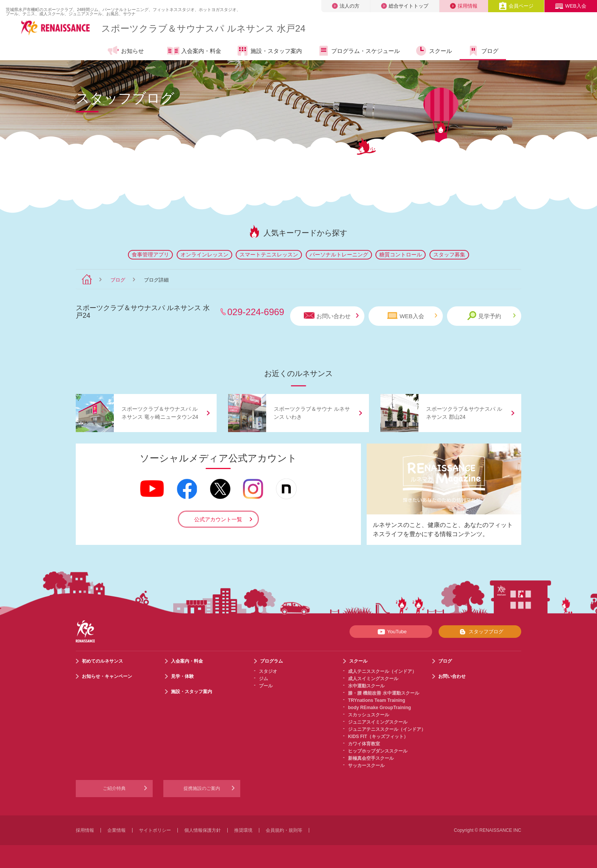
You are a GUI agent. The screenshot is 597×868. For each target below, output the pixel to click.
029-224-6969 (256, 312)
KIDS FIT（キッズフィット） (378, 737)
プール (266, 686)
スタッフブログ (480, 632)
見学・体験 (182, 676)
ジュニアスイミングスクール (378, 722)
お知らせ (125, 51)
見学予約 (491, 316)
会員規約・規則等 (284, 830)
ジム (263, 679)
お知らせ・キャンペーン (107, 676)
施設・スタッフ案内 (269, 51)
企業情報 (117, 830)
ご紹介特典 (114, 788)
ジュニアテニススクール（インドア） (387, 729)
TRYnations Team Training (377, 700)
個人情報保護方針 (203, 830)
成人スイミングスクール (373, 679)
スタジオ (268, 671)
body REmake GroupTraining (379, 708)
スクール (433, 51)
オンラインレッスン (204, 255)
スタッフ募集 (449, 255)
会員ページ (516, 6)
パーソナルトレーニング (339, 255)
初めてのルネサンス (102, 661)
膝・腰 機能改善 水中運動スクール (384, 693)
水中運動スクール (366, 686)
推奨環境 (243, 830)
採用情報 (464, 6)
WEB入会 (571, 6)
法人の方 (346, 6)
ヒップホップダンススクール (378, 751)
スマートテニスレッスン (269, 255)
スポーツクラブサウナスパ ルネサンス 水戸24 (203, 28)
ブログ (483, 51)
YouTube (391, 632)
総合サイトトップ (405, 6)
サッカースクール (366, 766)
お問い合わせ (331, 316)
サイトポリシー (155, 830)
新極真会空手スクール (371, 758)
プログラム (271, 661)
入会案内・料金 (194, 51)
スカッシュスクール (369, 715)
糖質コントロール (401, 255)
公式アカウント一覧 (218, 519)
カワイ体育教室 (364, 744)
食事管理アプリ (150, 255)
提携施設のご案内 (202, 788)
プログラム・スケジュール (358, 51)
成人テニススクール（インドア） (382, 671)
